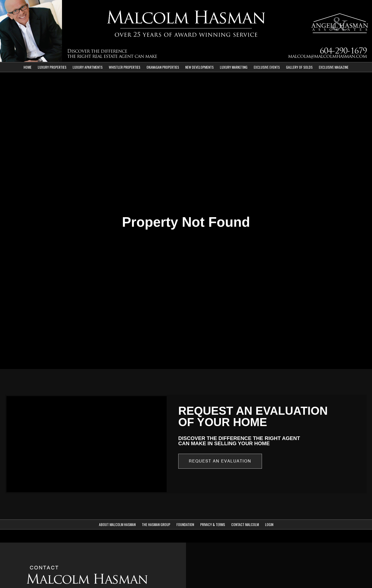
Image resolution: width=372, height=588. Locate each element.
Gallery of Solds (299, 67)
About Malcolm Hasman (117, 524)
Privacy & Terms (213, 524)
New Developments (199, 67)
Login (269, 524)
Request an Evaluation (220, 461)
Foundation (185, 524)
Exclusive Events (267, 67)
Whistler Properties (125, 67)
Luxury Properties (52, 67)
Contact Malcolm (245, 524)
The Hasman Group (156, 524)
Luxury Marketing (234, 67)
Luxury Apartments (88, 67)
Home (28, 67)
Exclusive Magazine (334, 67)
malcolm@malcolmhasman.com (327, 57)
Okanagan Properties (163, 67)
